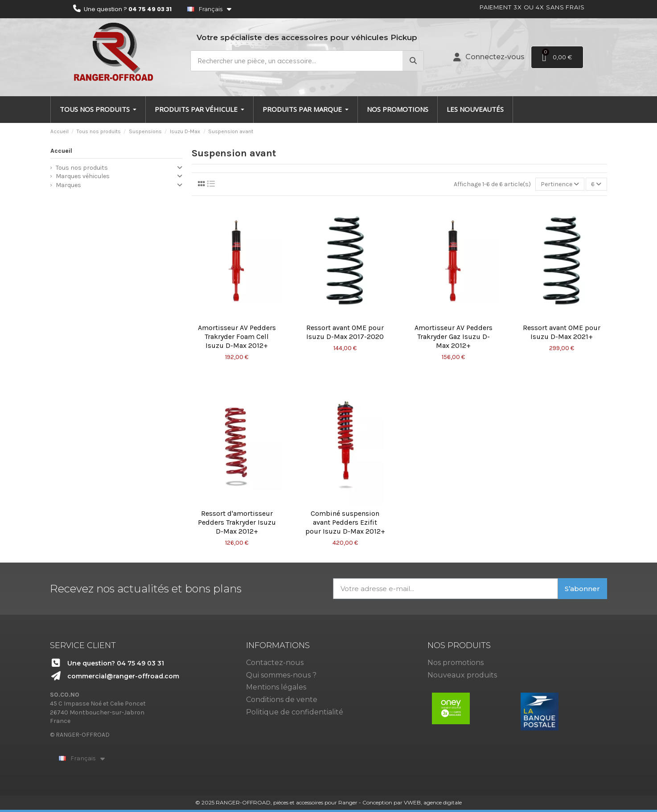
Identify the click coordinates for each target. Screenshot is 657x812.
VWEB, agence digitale (433, 802)
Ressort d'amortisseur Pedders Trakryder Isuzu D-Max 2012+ (237, 522)
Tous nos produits (82, 168)
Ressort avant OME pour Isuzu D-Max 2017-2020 (345, 332)
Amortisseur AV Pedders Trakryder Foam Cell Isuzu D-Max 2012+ (237, 337)
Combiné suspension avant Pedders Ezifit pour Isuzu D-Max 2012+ (345, 522)
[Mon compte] (489, 57)
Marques (68, 185)
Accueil (61, 151)
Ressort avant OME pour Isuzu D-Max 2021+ (562, 332)
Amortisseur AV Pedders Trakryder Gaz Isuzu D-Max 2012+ (454, 337)
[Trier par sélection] (560, 184)
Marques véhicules (83, 176)
